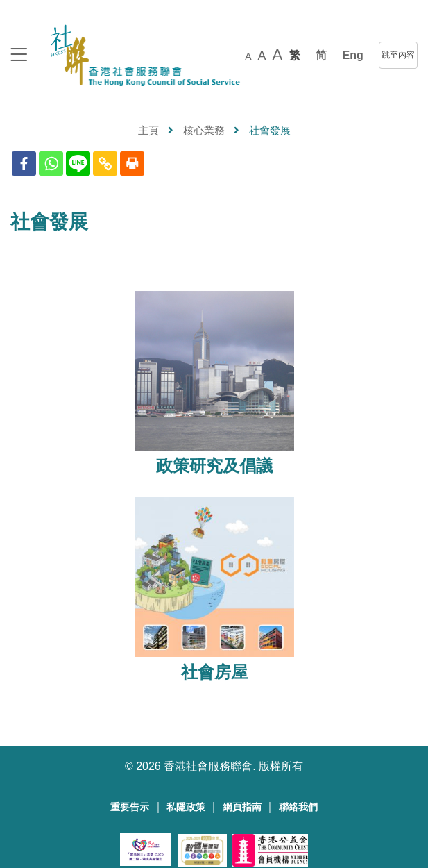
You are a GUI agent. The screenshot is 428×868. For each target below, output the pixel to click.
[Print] (132, 164)
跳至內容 (398, 55)
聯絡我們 (298, 807)
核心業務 (204, 130)
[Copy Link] (105, 164)
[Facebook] (24, 164)
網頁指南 (242, 807)
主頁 (148, 130)
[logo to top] (19, 56)
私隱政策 (186, 807)
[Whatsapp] (51, 164)
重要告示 (130, 807)
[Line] (78, 164)
